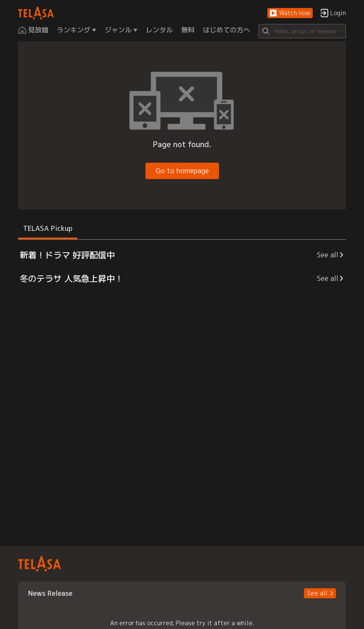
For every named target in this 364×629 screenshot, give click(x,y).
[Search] (302, 31)
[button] (290, 13)
